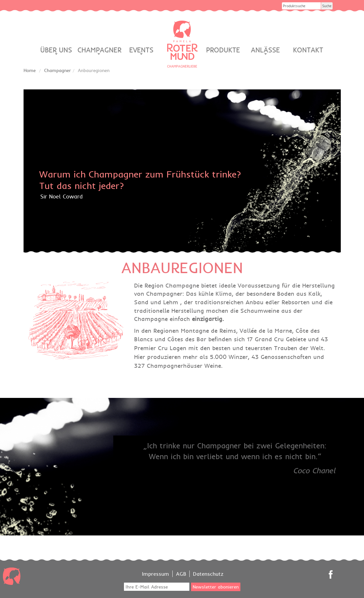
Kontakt (308, 50)
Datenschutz (208, 574)
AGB (181, 574)
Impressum (156, 574)
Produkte (223, 50)
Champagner (99, 50)
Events (141, 50)
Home (30, 70)
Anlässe (265, 50)
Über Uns (56, 50)
